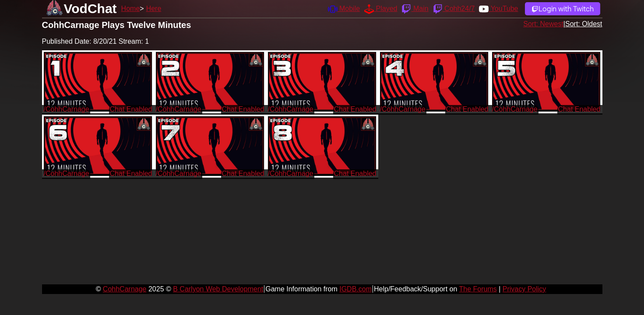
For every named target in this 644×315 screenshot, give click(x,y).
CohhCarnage (125, 289)
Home (131, 9)
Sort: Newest (543, 24)
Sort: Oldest (584, 24)
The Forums (478, 289)
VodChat (90, 9)
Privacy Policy (524, 289)
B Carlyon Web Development (218, 289)
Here (154, 9)
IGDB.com (355, 289)
